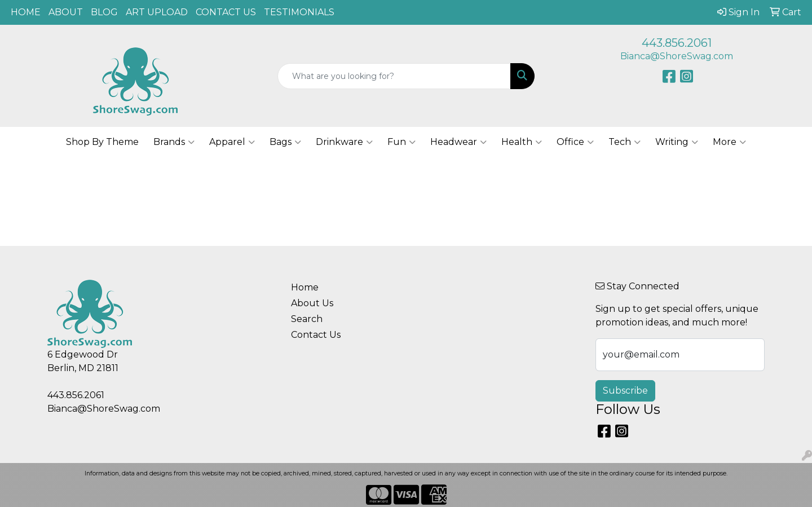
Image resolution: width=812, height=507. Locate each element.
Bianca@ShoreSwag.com (677, 56)
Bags (285, 142)
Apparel (232, 142)
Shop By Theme (102, 142)
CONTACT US (226, 12)
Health (522, 142)
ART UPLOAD (157, 12)
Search (307, 319)
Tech (625, 142)
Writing (677, 142)
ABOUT (66, 12)
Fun (401, 142)
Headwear (458, 142)
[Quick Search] (394, 76)
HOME (26, 12)
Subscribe (625, 391)
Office (575, 142)
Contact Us (316, 335)
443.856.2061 (677, 43)
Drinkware (344, 142)
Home (305, 287)
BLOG (104, 12)
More (729, 142)
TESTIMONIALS (299, 12)
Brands (174, 142)
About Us (312, 303)
